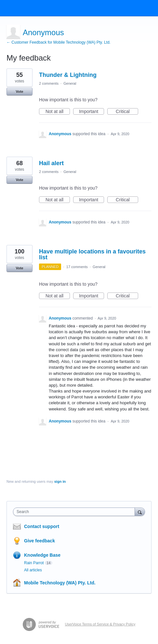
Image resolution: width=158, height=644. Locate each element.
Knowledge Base (42, 555)
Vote (19, 92)
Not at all (58, 112)
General (70, 83)
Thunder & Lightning (68, 75)
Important (92, 112)
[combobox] (75, 512)
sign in (60, 481)
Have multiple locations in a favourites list (92, 254)
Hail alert (51, 163)
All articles (33, 570)
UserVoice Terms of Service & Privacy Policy (100, 624)
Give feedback (39, 541)
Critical (127, 112)
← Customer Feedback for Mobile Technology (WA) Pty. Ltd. (59, 42)
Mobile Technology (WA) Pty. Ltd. (60, 583)
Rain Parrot (34, 563)
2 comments (49, 83)
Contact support (42, 526)
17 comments (77, 267)
